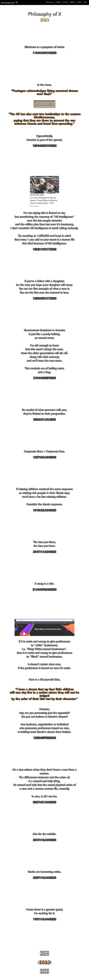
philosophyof (9, 3)
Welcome (50, 2)
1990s (79, 2)
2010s (65, 2)
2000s (72, 2)
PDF (85, 2)
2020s (59, 2)
